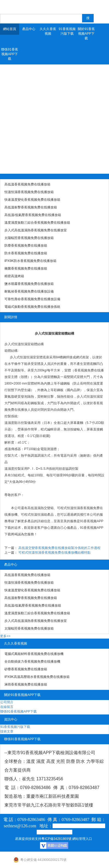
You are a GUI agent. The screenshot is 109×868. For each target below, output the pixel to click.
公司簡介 (7, 702)
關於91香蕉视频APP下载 (86, 34)
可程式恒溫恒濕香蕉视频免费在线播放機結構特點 (55, 553)
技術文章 (7, 731)
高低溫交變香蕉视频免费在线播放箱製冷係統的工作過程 (59, 548)
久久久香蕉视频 (48, 31)
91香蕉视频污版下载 (67, 31)
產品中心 (29, 29)
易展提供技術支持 (28, 839)
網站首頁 (10, 29)
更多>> (5, 636)
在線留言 (7, 707)
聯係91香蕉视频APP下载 (9, 54)
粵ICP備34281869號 (56, 839)
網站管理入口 (82, 839)
